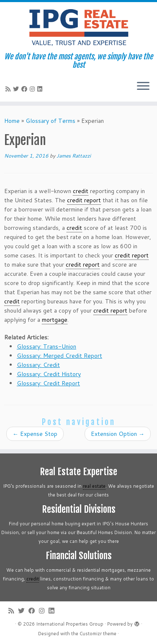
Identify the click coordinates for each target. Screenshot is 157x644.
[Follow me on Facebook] (26, 89)
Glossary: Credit (38, 365)
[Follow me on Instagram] (33, 89)
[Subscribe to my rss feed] (9, 89)
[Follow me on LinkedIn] (41, 89)
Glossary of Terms (50, 121)
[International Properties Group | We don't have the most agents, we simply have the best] (78, 27)
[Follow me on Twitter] (17, 89)
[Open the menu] (143, 87)
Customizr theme (98, 634)
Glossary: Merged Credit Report (59, 356)
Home (12, 121)
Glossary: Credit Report (48, 383)
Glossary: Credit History (49, 374)
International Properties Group (70, 624)
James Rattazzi (74, 156)
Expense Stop (35, 434)
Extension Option (118, 434)
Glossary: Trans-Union (46, 346)
